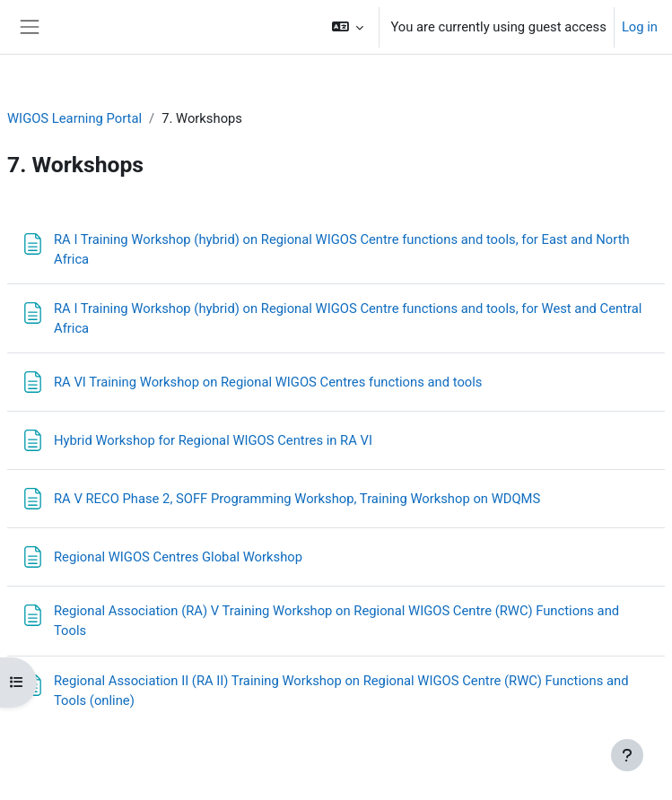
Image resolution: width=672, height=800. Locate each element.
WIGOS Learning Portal (74, 118)
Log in (640, 27)
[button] (348, 27)
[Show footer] (627, 755)
